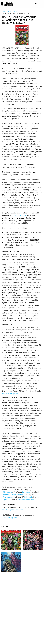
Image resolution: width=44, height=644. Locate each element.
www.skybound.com (26, 500)
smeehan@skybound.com (12, 510)
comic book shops (19, 215)
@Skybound (7, 492)
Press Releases (19, 12)
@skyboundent (9, 497)
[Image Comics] (7, 4)
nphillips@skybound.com (12, 517)
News (10, 12)
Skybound (26, 492)
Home (4, 12)
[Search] (36, 4)
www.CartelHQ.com (10, 394)
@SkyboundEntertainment (13, 495)
